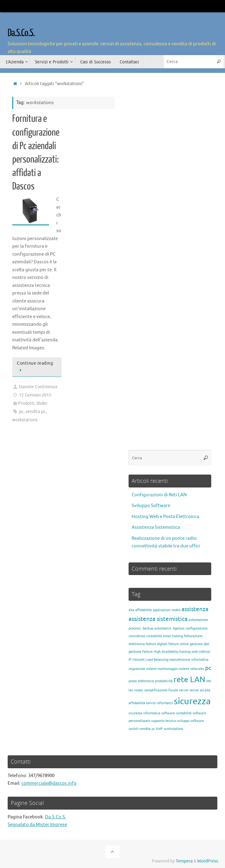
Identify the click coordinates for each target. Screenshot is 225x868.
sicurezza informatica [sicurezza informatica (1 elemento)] (144, 713)
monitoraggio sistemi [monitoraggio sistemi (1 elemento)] (173, 669)
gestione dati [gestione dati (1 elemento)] (200, 644)
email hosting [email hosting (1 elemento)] (173, 636)
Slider (42, 403)
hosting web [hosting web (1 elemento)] (189, 652)
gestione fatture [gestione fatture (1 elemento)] (141, 652)
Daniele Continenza (38, 387)
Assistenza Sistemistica (156, 527)
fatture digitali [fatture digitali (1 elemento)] (157, 644)
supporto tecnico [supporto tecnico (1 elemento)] (164, 721)
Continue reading (35, 367)
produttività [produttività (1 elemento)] (164, 681)
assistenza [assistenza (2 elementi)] (195, 609)
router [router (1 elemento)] (139, 690)
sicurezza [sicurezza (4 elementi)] (192, 701)
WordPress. (208, 861)
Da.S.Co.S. (21, 33)
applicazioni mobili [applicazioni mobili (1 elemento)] (167, 610)
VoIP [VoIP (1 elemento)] (159, 729)
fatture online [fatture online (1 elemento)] (179, 644)
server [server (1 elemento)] (184, 690)
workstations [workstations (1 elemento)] (174, 729)
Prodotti (26, 403)
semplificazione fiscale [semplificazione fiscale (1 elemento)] (161, 690)
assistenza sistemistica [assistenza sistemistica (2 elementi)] (158, 619)
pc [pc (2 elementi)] (208, 668)
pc (21, 412)
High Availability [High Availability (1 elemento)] (166, 652)
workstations (25, 420)
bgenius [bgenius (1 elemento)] (179, 628)
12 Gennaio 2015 (35, 395)
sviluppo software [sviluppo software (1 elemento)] (190, 721)
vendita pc (36, 412)
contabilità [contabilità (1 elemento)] (154, 636)
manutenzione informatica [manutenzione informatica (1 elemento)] (189, 660)
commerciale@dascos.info (49, 783)
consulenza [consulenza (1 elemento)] (137, 636)
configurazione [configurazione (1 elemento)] (197, 628)
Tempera (184, 861)
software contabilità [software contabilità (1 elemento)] (176, 713)
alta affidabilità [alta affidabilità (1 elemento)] (140, 610)
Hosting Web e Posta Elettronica (165, 517)
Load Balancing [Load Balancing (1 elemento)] (157, 660)
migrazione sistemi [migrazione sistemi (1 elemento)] (143, 669)
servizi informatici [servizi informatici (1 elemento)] (159, 703)
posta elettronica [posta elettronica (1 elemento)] (141, 681)
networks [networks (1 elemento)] (197, 669)
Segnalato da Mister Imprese (37, 825)
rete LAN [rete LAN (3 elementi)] (189, 680)
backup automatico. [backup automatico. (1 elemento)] (157, 628)
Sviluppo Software (151, 506)
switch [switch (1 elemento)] (133, 729)
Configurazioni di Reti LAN (159, 495)
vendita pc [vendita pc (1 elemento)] (147, 729)
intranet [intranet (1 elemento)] (139, 660)
